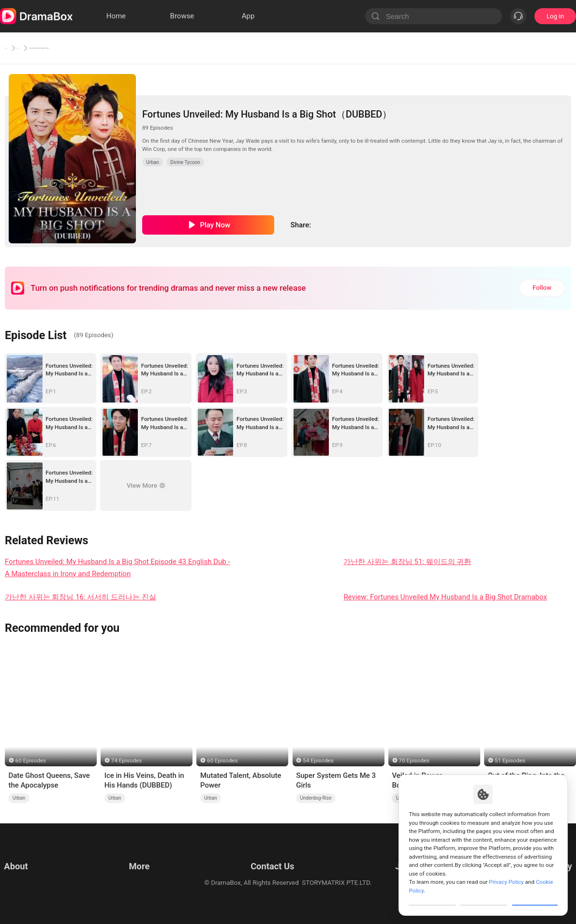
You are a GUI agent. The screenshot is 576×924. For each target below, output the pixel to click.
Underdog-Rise (316, 798)
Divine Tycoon (185, 162)
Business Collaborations (258, 868)
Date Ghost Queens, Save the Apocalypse (49, 780)
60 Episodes (31, 760)
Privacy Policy (24, 868)
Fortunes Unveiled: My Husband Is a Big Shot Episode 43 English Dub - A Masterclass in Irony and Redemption (118, 568)
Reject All (484, 897)
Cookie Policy (23, 880)
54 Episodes (318, 760)
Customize (432, 897)
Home (15, 48)
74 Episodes (126, 760)
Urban (47, 48)
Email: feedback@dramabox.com (270, 856)
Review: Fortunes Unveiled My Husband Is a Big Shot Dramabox (445, 597)
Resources (142, 856)
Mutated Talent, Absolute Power (241, 780)
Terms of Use (23, 856)
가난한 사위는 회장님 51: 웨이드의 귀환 (407, 562)
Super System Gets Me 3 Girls (336, 780)
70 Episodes (414, 760)
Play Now (215, 225)
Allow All (535, 897)
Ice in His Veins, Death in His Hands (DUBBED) (144, 780)
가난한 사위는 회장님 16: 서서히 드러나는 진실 (81, 597)
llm (132, 868)
